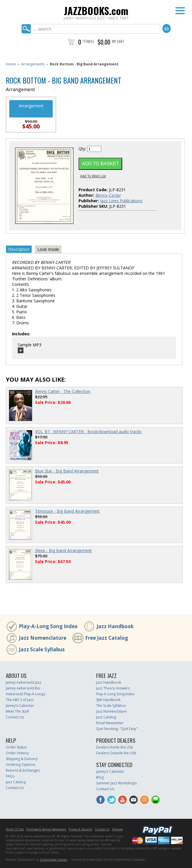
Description (19, 249)
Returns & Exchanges (23, 770)
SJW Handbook (108, 700)
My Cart (118, 41)
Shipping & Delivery (22, 759)
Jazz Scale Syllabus (42, 649)
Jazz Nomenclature (43, 638)
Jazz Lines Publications (121, 201)
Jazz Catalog (106, 717)
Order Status (16, 747)
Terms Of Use (15, 829)
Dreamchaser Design (54, 860)
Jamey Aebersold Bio (23, 688)
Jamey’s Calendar (20, 706)
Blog (100, 777)
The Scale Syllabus (111, 706)
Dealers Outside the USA (116, 753)
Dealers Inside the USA (115, 747)
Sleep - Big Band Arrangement (63, 550)
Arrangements (33, 64)
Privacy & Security (81, 829)
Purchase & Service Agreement (46, 829)
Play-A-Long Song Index (48, 626)
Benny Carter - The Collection (63, 391)
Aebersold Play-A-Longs (25, 694)
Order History (17, 753)
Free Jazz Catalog (107, 638)
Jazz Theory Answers (113, 688)
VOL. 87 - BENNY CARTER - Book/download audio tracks (88, 432)
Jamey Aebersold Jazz (23, 682)
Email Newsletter (110, 723)
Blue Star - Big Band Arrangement (67, 471)
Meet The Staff (17, 711)
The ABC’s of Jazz (20, 700)
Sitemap (117, 829)
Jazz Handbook (115, 626)
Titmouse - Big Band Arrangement (67, 511)
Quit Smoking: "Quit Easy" (117, 729)
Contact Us (15, 717)
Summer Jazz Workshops (116, 783)
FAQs (10, 776)
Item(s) (88, 41)
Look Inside (48, 249)
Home (11, 64)
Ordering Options (20, 765)
